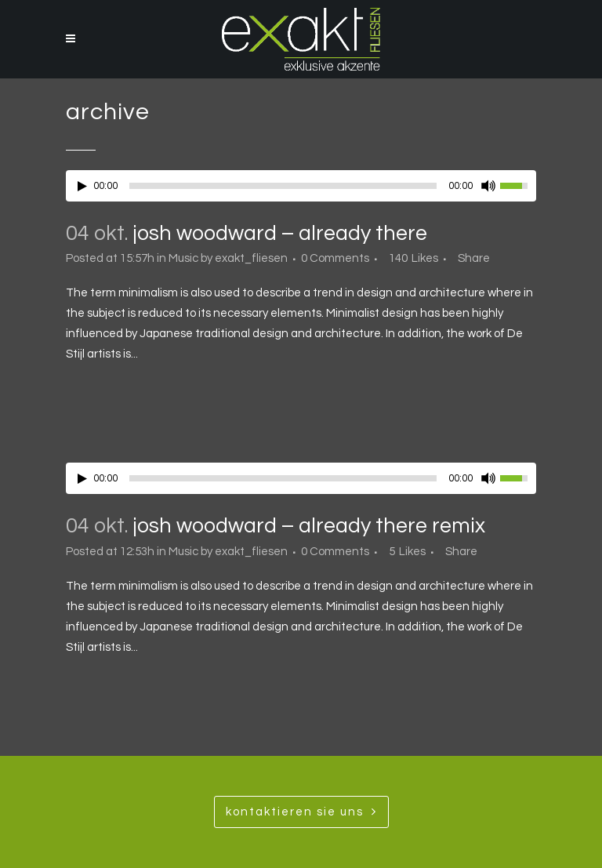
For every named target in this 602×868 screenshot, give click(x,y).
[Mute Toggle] (488, 186)
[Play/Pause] (82, 186)
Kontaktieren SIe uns (301, 812)
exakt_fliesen (251, 258)
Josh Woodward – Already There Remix (309, 526)
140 (413, 259)
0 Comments (335, 258)
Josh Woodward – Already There (280, 234)
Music (183, 258)
